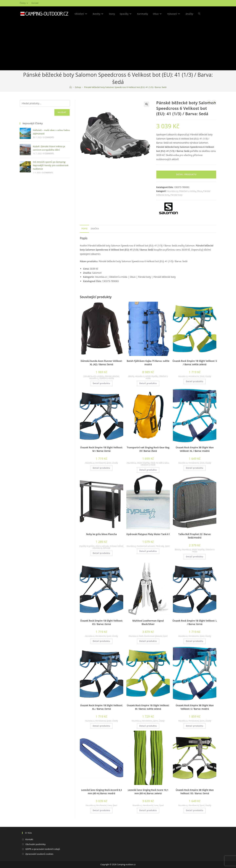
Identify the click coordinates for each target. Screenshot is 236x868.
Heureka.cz (172, 191)
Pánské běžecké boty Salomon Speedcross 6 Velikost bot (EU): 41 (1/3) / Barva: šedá (125, 87)
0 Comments (49, 137)
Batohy (131, 376)
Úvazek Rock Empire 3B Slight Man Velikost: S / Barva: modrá (195, 707)
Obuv (199, 191)
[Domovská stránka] (71, 87)
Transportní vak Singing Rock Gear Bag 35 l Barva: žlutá (148, 449)
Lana (109, 805)
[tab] (84, 229)
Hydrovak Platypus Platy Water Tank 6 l (148, 534)
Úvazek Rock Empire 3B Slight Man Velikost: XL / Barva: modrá (195, 449)
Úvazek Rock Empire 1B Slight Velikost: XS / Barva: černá (101, 622)
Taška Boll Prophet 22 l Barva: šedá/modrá (195, 536)
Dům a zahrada (102, 546)
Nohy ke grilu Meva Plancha (102, 534)
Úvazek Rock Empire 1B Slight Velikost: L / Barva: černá (195, 622)
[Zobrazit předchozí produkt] (209, 102)
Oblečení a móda (187, 191)
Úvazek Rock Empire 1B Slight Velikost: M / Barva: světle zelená (148, 707)
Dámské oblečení (112, 376)
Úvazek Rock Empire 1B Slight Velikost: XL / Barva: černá (101, 707)
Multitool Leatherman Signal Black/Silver (148, 622)
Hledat (62, 112)
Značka (95, 229)
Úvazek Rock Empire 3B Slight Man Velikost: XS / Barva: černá (195, 792)
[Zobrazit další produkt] (214, 102)
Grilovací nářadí (116, 546)
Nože (141, 636)
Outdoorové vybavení (146, 546)
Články (24, 3)
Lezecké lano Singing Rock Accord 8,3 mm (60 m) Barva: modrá (102, 792)
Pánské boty (177, 195)
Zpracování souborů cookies (39, 854)
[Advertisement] (118, 46)
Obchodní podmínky (35, 844)
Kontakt (35, 3)
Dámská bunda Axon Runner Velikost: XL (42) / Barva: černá (101, 363)
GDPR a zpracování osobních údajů (43, 849)
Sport (202, 376)
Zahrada (107, 548)
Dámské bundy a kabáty (94, 376)
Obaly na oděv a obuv (160, 463)
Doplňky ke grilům (87, 546)
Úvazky (208, 376)
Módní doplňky (152, 376)
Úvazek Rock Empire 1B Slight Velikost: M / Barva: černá (101, 449)
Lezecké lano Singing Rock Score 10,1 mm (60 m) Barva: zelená (148, 792)
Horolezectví (194, 376)
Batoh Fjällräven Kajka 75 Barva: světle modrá (148, 363)
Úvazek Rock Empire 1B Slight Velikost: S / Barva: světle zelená (195, 363)
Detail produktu (186, 174)
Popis (84, 229)
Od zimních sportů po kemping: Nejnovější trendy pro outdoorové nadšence (51, 165)
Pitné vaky (160, 546)
